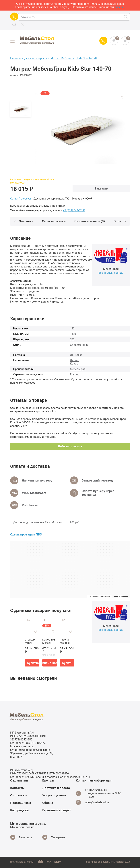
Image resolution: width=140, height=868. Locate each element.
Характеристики (55, 221)
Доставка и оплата (56, 788)
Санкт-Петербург (21, 199)
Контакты (17, 788)
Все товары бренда (111, 273)
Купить (32, 663)
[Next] (125, 221)
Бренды (48, 780)
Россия (75, 374)
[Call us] (14, 17)
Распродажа (19, 810)
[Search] (14, 25)
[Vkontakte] (21, 837)
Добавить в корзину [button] (50, 663)
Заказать (101, 188)
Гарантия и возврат (57, 810)
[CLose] (22, 24)
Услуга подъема (54, 795)
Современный (79, 345)
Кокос (74, 363)
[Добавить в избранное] (123, 97)
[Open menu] (12, 41)
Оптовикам (19, 795)
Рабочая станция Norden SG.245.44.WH (66, 641)
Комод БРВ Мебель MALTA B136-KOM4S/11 (49, 641)
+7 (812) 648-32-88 (74, 210)
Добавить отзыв (70, 446)
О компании (19, 780)
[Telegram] (54, 837)
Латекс (74, 360)
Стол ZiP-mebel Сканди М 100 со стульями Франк (31, 641)
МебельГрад (78, 369)
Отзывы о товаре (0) (91, 221)
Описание (27, 221)
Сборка (48, 803)
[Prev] (15, 221)
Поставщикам (21, 803)
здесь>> (120, 7)
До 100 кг (76, 355)
